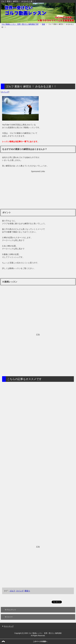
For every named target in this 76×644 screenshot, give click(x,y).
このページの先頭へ (40, 641)
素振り (27, 591)
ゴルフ (12, 591)
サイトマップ (9, 626)
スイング (5, 92)
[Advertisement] (25, 56)
